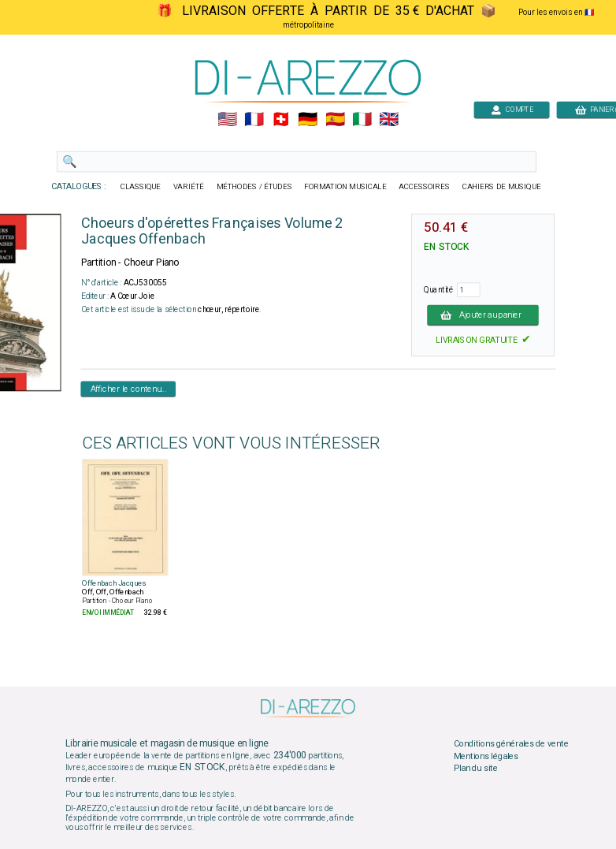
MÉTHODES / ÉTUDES (254, 187)
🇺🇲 (227, 120)
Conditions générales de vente (511, 744)
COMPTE (512, 109)
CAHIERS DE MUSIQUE (502, 187)
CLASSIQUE (141, 187)
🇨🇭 (281, 120)
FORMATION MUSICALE (345, 187)
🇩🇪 (308, 120)
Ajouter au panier (483, 315)
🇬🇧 (389, 120)
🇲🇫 (254, 120)
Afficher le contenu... (129, 389)
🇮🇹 (362, 120)
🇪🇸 (335, 120)
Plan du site (476, 769)
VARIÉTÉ (189, 187)
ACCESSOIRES (424, 187)
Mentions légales (486, 756)
